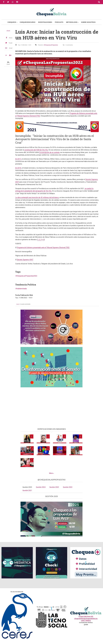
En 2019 (18, 168)
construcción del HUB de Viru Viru (36, 150)
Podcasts (59, 22)
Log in (18, 304)
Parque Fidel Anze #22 (86, 616)
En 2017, (18, 159)
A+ (10, 55)
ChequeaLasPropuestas (51, 45)
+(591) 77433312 (86, 621)
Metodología (72, 22)
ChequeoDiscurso (28, 22)
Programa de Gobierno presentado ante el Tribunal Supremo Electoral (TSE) (43, 248)
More (51, 473)
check (8, 31)
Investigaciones (45, 22)
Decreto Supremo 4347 (25, 260)
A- (6, 55)
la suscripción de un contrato (49, 152)
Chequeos (12, 22)
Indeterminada (22, 289)
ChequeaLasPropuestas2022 (27, 276)
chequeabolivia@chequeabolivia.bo (86, 619)
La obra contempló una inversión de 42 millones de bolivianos (37, 197)
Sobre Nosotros (88, 22)
